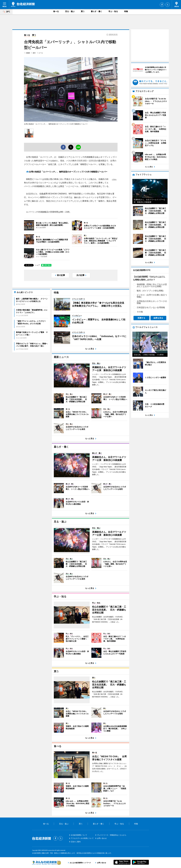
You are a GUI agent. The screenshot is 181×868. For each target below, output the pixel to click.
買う (83, 11)
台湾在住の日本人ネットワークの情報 (152, 302)
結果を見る (158, 318)
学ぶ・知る (113, 11)
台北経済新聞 (23, 4)
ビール (41, 53)
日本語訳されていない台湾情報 (151, 307)
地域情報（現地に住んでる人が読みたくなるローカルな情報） (152, 285)
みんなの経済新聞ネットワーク (47, 863)
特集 (126, 11)
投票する (141, 318)
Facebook (162, 5)
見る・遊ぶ (70, 11)
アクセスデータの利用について (82, 838)
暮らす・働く (97, 11)
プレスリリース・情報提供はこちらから (112, 835)
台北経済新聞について (79, 835)
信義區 (28, 53)
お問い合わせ (102, 838)
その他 (140, 312)
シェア (37, 265)
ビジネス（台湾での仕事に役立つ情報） (152, 296)
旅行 (34, 53)
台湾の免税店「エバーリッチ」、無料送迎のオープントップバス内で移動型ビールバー (68, 172)
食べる (56, 11)
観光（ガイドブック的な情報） (151, 291)
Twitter (168, 5)
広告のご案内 (76, 842)
